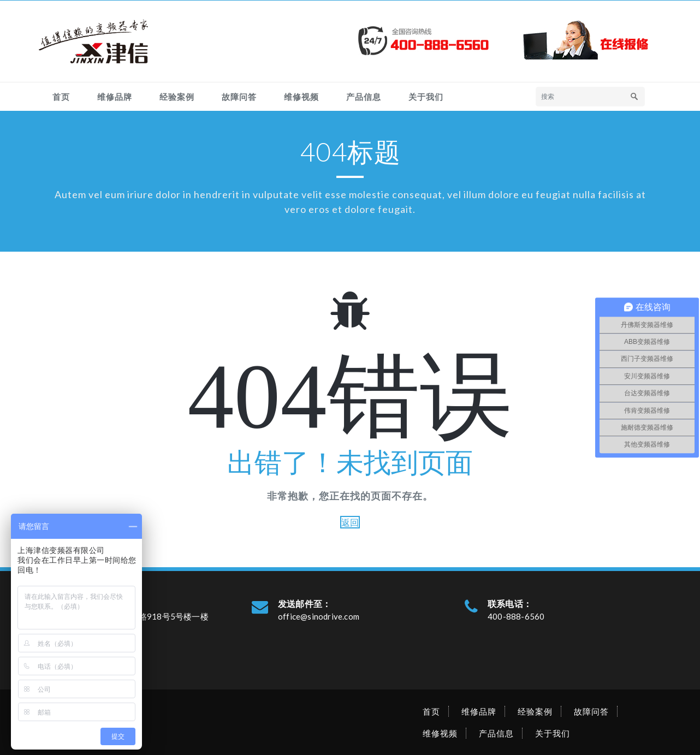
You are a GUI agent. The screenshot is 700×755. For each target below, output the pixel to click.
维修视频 (301, 97)
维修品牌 (115, 97)
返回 (350, 522)
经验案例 (177, 97)
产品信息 (364, 97)
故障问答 (239, 97)
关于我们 (426, 97)
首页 (61, 97)
